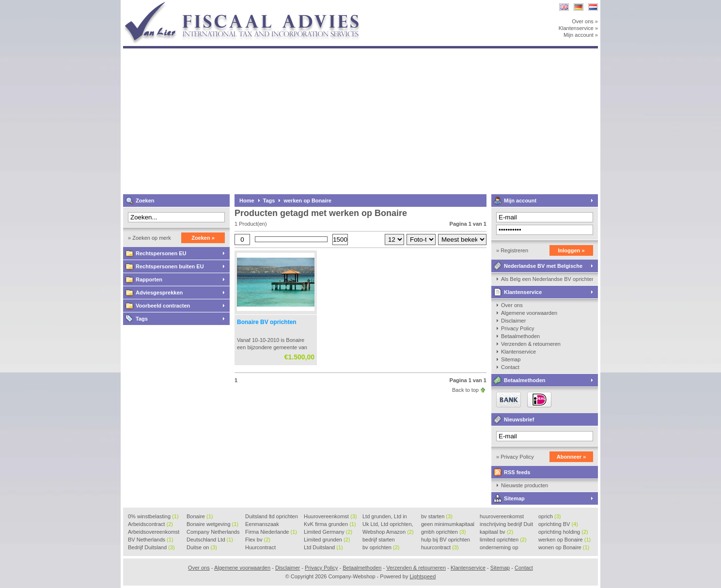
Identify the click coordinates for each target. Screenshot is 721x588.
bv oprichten (381, 547)
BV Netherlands (151, 540)
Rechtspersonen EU (161, 253)
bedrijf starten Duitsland (379, 540)
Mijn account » (581, 35)
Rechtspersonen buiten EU (170, 266)
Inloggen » (572, 250)
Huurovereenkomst (330, 516)
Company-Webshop (251, 5)
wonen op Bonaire (564, 547)
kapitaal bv (496, 532)
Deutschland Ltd (210, 540)
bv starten (437, 516)
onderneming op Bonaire (499, 548)
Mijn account (520, 201)
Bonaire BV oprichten (267, 322)
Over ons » (585, 21)
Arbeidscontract (150, 524)
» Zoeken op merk (149, 238)
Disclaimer (513, 321)
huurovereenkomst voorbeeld (502, 517)
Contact (510, 367)
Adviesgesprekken (159, 293)
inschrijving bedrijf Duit (506, 525)
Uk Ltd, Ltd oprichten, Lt (388, 525)
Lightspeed (423, 576)
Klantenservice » (578, 28)
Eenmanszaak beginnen (262, 525)
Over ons (512, 305)
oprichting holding (563, 532)
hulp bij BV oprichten (446, 540)
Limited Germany (328, 532)
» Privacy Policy (515, 457)
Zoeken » (203, 238)
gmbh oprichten (443, 532)
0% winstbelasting (153, 516)
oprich (549, 516)
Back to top (465, 390)
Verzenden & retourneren (531, 344)
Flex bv (258, 540)
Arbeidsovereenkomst (154, 532)
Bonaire (200, 516)
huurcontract (440, 547)
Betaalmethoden (520, 336)
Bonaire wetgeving (212, 524)
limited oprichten (503, 540)
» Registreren (512, 250)
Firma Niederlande (271, 532)
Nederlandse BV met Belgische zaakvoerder (537, 268)
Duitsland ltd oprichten (272, 517)
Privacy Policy (517, 328)
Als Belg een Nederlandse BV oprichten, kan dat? (547, 279)
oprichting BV (558, 524)
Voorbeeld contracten (163, 306)
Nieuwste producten (525, 485)
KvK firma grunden (330, 524)
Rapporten (149, 279)
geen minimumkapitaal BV (448, 525)
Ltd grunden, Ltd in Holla (385, 517)
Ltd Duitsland (323, 547)
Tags (142, 319)
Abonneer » (572, 457)
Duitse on (202, 547)
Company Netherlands (213, 532)
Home (247, 201)
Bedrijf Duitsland (151, 547)
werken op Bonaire (307, 201)
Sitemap (511, 359)
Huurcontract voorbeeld (261, 548)
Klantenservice (523, 292)
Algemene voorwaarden (529, 313)
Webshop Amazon (388, 532)
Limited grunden (327, 540)
